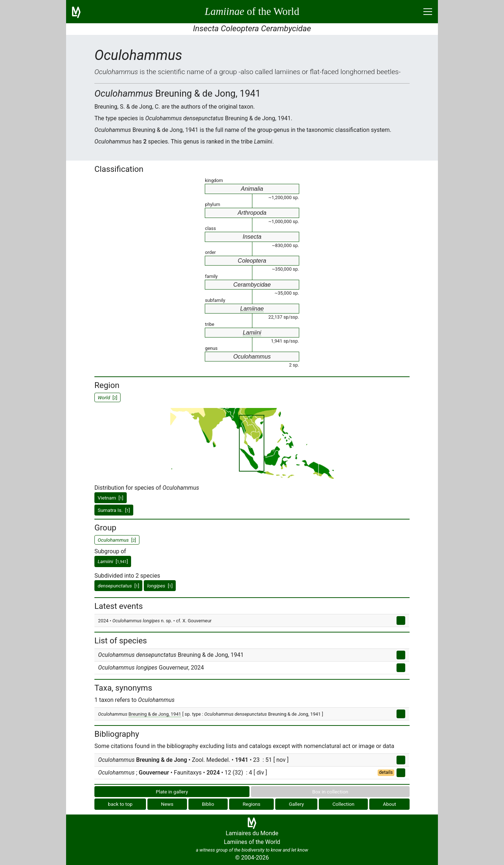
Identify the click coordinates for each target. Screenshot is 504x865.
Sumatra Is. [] (114, 510)
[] (113, 561)
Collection (344, 804)
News (167, 804)
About (390, 804)
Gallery (296, 804)
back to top (120, 804)
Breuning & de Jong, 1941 (155, 714)
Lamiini (252, 333)
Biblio (208, 804)
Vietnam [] (111, 498)
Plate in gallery (172, 792)
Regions (251, 804)
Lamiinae (252, 309)
